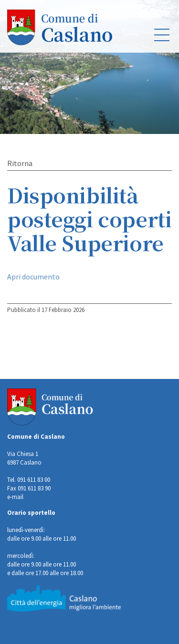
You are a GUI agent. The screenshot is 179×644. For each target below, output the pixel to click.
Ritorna (20, 163)
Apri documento (33, 277)
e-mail (15, 497)
